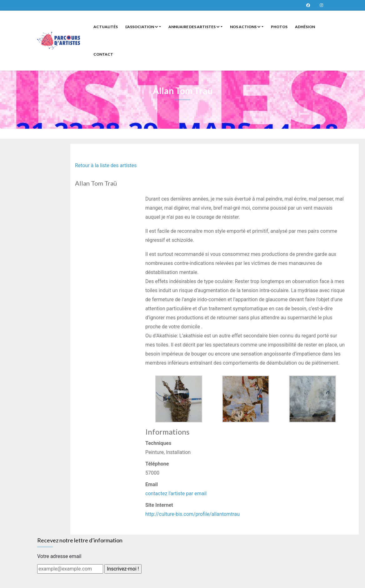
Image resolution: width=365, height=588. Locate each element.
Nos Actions (245, 27)
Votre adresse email (59, 556)
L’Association (142, 27)
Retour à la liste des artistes (106, 165)
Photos (279, 27)
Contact (103, 54)
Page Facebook (308, 5)
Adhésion (305, 27)
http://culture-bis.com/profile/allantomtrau (192, 514)
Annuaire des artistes (194, 27)
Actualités (106, 27)
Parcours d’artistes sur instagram (321, 5)
